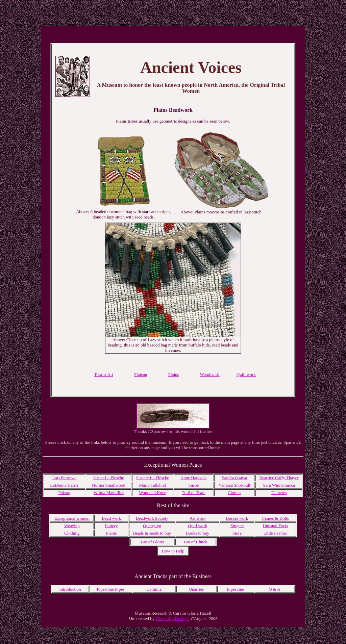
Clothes (234, 493)
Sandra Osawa (235, 478)
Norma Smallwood (109, 485)
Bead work (111, 518)
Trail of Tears (194, 493)
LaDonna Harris (64, 485)
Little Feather (275, 533)
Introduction (70, 589)
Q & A (275, 589)
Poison (64, 493)
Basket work (237, 518)
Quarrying (152, 526)
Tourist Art (104, 374)
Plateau (141, 374)
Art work (197, 518)
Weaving (72, 526)
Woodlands (209, 374)
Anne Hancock (194, 478)
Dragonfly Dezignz (173, 619)
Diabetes (279, 493)
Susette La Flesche (153, 478)
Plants (112, 533)
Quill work (197, 526)
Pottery (112, 526)
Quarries (196, 589)
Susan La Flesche (109, 478)
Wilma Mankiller (109, 493)
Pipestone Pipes (111, 589)
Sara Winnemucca (279, 485)
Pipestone (236, 589)
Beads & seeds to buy (152, 533)
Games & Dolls (275, 518)
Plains (174, 374)
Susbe (193, 485)
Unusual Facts (275, 526)
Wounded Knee (152, 493)
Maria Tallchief (152, 485)
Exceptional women (72, 518)
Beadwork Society (152, 518)
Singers (237, 526)
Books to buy (197, 533)
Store (237, 533)
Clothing (72, 533)
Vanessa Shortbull (234, 485)
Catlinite (154, 589)
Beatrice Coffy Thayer (279, 478)
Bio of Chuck (196, 542)
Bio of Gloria (153, 542)
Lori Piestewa (64, 478)
